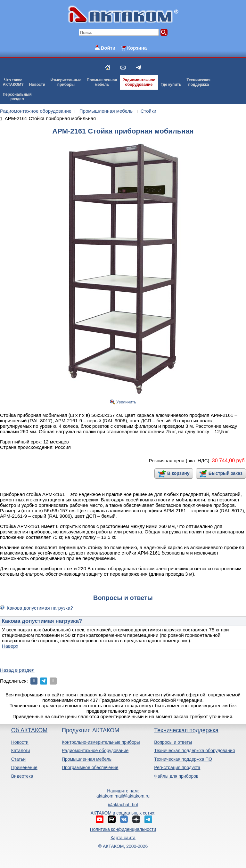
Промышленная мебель (87, 759)
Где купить (171, 85)
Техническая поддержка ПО (183, 759)
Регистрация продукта (177, 767)
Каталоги (21, 750)
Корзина (137, 48)
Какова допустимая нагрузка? (40, 608)
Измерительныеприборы (66, 82)
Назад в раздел (17, 670)
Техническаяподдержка (199, 82)
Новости (37, 85)
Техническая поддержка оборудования (194, 750)
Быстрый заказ (225, 473)
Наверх (10, 646)
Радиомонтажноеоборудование (139, 82)
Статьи (18, 759)
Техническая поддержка (186, 730)
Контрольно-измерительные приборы (101, 742)
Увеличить (126, 402)
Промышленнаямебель (102, 82)
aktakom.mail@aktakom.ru (123, 796)
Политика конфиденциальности (123, 829)
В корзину (178, 473)
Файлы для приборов (176, 776)
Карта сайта (123, 838)
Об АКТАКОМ (29, 730)
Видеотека (22, 776)
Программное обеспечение (90, 767)
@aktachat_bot (123, 805)
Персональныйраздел (17, 97)
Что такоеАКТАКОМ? (13, 82)
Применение (24, 767)
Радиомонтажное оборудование (95, 750)
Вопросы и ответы (173, 742)
